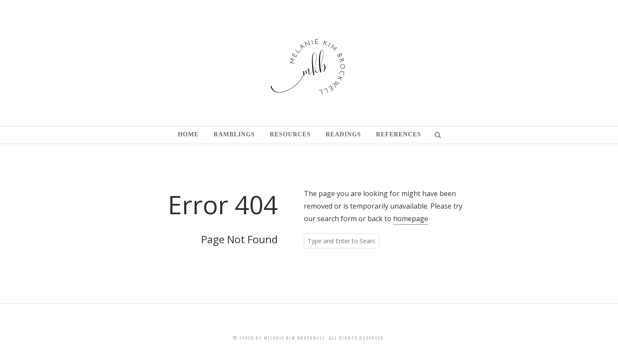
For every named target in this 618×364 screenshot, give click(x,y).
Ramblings (234, 134)
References (398, 134)
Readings (343, 134)
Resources (290, 134)
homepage (411, 219)
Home (188, 134)
